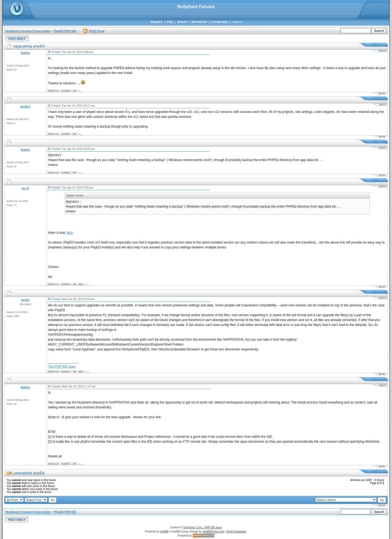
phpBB (164, 532)
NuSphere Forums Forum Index (28, 31)
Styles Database (236, 532)
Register (157, 22)
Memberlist (199, 22)
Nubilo (25, 53)
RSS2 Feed (94, 31)
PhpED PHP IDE (65, 31)
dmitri (25, 300)
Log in (237, 22)
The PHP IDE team (62, 366)
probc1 (25, 106)
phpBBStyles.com (214, 532)
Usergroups (220, 22)
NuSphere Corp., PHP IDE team (203, 527)
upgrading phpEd (29, 473)
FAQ (170, 22)
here (69, 233)
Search (182, 22)
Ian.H (25, 188)
